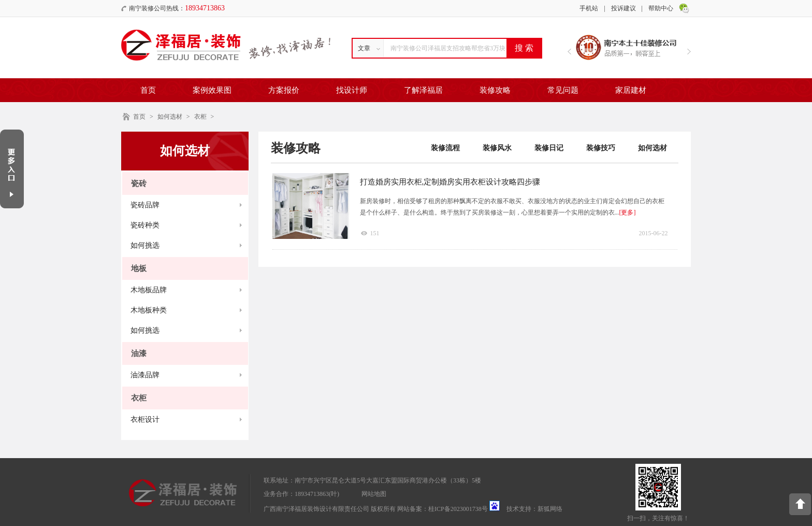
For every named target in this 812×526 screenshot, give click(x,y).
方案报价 (284, 90)
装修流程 (445, 148)
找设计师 (352, 90)
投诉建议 (624, 8)
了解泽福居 (423, 90)
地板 (139, 268)
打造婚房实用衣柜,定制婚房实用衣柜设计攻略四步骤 (450, 182)
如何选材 (170, 117)
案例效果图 (212, 90)
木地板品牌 (149, 290)
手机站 (589, 8)
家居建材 (631, 90)
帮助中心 (661, 8)
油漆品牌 (145, 375)
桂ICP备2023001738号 (458, 509)
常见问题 (563, 90)
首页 (148, 90)
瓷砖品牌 (145, 205)
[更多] (628, 212)
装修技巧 (601, 148)
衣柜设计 (145, 420)
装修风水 (497, 148)
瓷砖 (139, 183)
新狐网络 (550, 509)
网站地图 (374, 494)
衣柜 (200, 117)
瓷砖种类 (145, 225)
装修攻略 (495, 90)
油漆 (139, 353)
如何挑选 (145, 245)
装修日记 (549, 148)
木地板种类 (149, 310)
